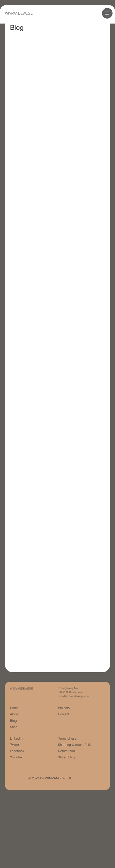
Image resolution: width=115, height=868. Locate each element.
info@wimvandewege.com (74, 696)
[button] (107, 13)
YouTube (16, 757)
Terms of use (67, 738)
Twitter (14, 745)
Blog (13, 721)
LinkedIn (16, 738)
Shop (14, 727)
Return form (66, 751)
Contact (64, 714)
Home (14, 708)
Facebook (17, 751)
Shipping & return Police (76, 745)
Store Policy (67, 757)
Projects (64, 708)
